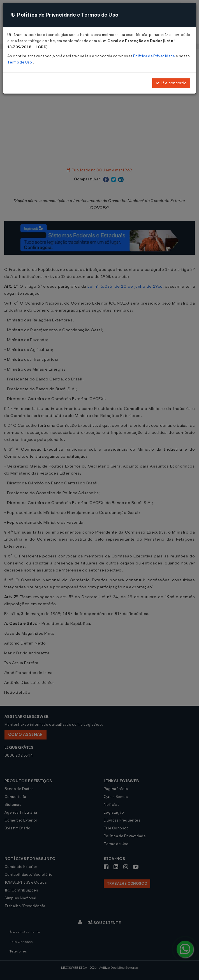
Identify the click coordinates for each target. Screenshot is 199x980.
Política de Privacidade (154, 56)
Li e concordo (171, 83)
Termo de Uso (20, 62)
